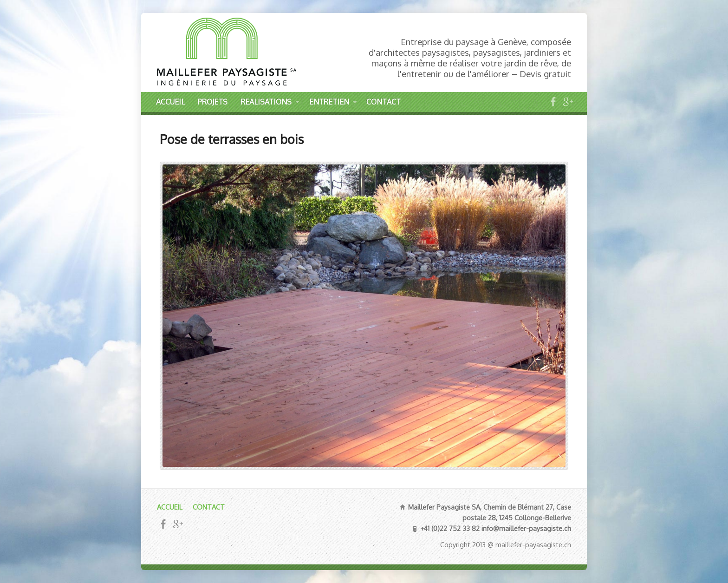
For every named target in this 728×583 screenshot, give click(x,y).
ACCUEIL (170, 102)
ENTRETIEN (333, 103)
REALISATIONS (270, 103)
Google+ (568, 102)
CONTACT (383, 102)
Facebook (553, 102)
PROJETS (213, 102)
